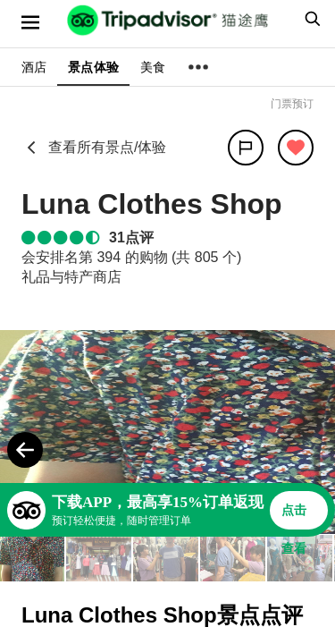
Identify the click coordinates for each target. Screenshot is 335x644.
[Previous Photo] (25, 450)
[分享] (246, 148)
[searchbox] (310, 19)
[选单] (30, 22)
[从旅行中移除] (296, 148)
